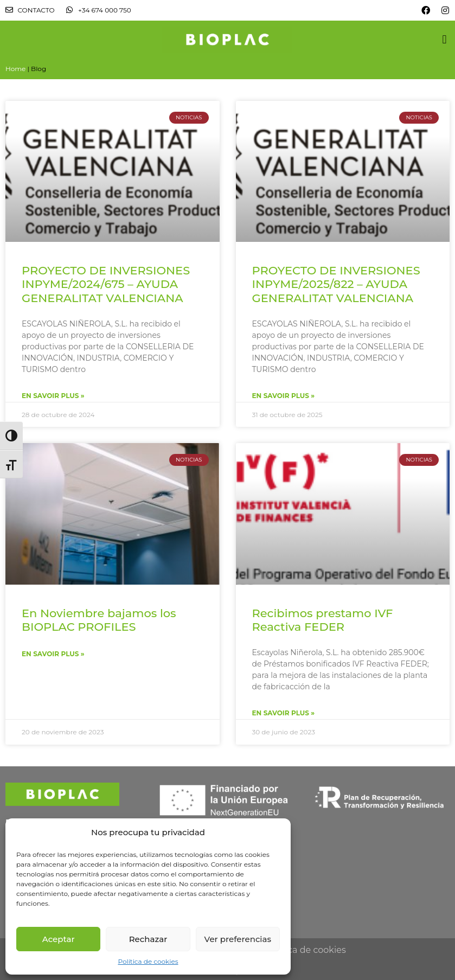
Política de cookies (148, 961)
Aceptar (59, 939)
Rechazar (148, 939)
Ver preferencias (238, 939)
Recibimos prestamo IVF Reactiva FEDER (323, 620)
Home (15, 69)
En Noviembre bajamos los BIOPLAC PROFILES (99, 620)
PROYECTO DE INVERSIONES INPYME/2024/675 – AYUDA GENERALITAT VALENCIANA (106, 284)
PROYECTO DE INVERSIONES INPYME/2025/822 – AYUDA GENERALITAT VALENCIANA (336, 284)
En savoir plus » (53, 396)
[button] (444, 39)
